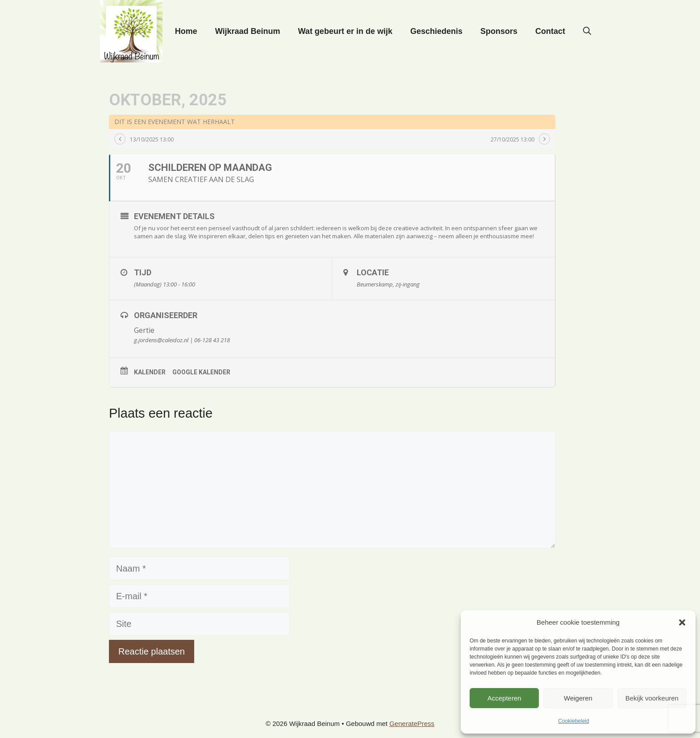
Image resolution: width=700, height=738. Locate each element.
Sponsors (499, 31)
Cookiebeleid (573, 721)
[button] (682, 622)
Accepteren (504, 698)
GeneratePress (412, 723)
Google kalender (201, 372)
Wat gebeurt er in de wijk (345, 31)
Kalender (150, 372)
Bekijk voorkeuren (652, 698)
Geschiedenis (436, 31)
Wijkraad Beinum (248, 31)
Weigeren (578, 698)
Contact (550, 31)
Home (186, 31)
